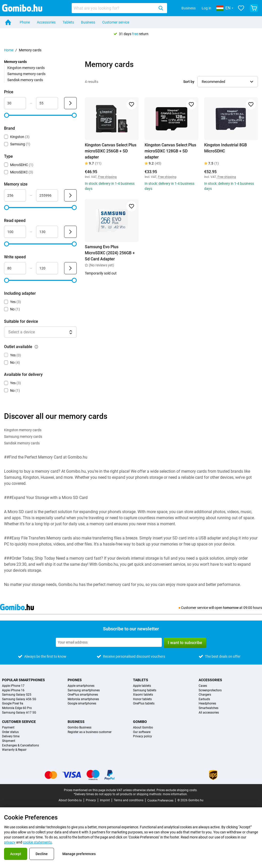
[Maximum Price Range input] (47, 103)
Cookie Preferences (160, 801)
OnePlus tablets (144, 704)
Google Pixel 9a (13, 704)
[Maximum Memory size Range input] (47, 195)
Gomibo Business (80, 728)
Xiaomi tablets (143, 695)
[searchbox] (114, 8)
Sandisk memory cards (25, 80)
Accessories (46, 22)
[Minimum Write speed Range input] (15, 268)
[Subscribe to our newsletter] (109, 642)
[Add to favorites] (132, 104)
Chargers (205, 695)
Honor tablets (142, 699)
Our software (142, 732)
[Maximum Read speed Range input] (47, 232)
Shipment (9, 741)
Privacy (91, 800)
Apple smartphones (81, 686)
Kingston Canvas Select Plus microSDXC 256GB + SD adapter (111, 151)
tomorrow (231, 608)
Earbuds (204, 699)
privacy (10, 842)
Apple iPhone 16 (13, 690)
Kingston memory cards (26, 68)
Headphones (207, 704)
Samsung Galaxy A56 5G (19, 699)
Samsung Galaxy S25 (17, 695)
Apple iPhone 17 (13, 686)
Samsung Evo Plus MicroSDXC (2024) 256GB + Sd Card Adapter (110, 253)
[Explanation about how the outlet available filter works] (36, 347)
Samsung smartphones (84, 690)
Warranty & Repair (14, 750)
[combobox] (119, 8)
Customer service (116, 22)
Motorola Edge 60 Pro (17, 708)
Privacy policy (142, 736)
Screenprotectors (210, 690)
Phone (25, 22)
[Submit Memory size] (70, 195)
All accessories (209, 713)
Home (9, 50)
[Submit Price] (70, 103)
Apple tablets (142, 686)
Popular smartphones (23, 680)
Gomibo (140, 722)
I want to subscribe (185, 643)
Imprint (105, 800)
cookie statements (37, 842)
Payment (8, 728)
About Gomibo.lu (70, 800)
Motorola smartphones (83, 699)
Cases (203, 686)
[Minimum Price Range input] (15, 103)
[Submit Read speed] (70, 232)
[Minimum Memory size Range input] (15, 195)
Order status (10, 732)
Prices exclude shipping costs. (177, 790)
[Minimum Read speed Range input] (15, 232)
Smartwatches (208, 708)
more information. (175, 794)
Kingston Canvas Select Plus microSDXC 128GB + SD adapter (170, 151)
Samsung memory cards (26, 74)
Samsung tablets (145, 690)
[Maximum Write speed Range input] (47, 268)
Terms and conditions (129, 800)
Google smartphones (82, 704)
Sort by (189, 82)
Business (189, 8)
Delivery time (11, 736)
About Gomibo (143, 728)
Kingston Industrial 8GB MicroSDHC (226, 148)
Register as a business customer (90, 732)
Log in (206, 8)
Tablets (68, 22)
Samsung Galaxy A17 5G (19, 713)
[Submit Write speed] (70, 268)
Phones (75, 680)
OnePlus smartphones (83, 695)
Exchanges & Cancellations (20, 746)
